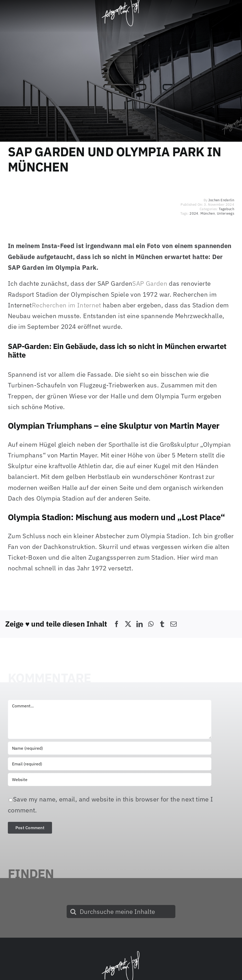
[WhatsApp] (151, 624)
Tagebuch (226, 209)
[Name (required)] (110, 748)
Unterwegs (226, 213)
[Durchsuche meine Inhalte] (121, 912)
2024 (194, 213)
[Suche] (73, 912)
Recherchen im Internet (67, 305)
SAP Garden (150, 283)
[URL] (110, 780)
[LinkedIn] (140, 624)
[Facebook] (117, 624)
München (208, 213)
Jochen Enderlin (221, 200)
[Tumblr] (162, 624)
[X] (128, 624)
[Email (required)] (110, 764)
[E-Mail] (174, 624)
